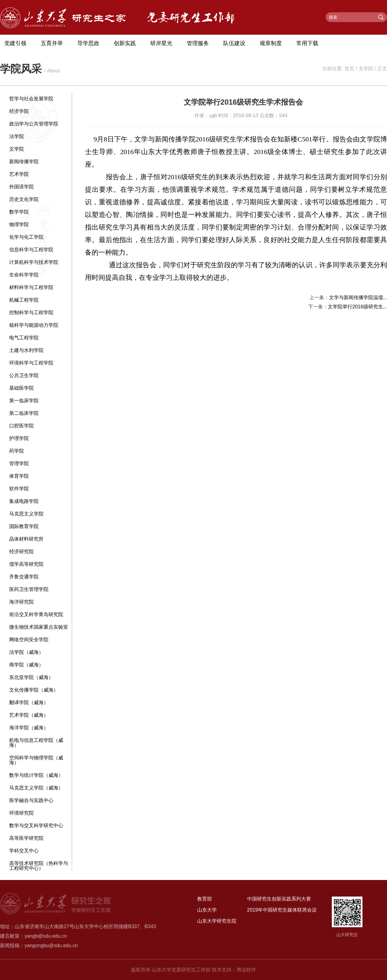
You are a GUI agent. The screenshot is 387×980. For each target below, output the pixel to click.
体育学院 (19, 476)
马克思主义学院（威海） (36, 788)
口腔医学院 (21, 426)
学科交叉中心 (24, 851)
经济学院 (19, 111)
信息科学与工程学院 (31, 250)
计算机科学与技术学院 (34, 262)
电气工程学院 (24, 338)
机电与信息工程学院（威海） (36, 743)
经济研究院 (21, 552)
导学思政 (88, 43)
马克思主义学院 (26, 514)
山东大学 (207, 910)
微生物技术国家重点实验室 (39, 627)
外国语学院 (21, 187)
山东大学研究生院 (217, 921)
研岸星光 (161, 43)
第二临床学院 (24, 413)
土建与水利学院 (26, 350)
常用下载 (307, 43)
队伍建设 (234, 43)
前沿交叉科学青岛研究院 (36, 614)
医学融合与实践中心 (31, 800)
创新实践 (125, 43)
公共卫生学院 (24, 375)
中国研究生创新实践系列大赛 (279, 899)
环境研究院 (21, 813)
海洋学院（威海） (29, 728)
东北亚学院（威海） (31, 677)
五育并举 (52, 43)
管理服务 (198, 43)
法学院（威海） (26, 652)
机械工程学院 (24, 300)
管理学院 (19, 463)
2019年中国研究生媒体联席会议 (282, 910)
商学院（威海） (26, 665)
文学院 (366, 69)
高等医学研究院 (26, 838)
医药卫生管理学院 (29, 589)
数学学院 (19, 212)
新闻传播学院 (24, 162)
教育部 (205, 899)
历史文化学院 (24, 199)
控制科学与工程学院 (31, 313)
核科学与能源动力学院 (34, 325)
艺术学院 (19, 174)
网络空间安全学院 (29, 640)
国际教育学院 (24, 526)
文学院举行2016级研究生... (357, 307)
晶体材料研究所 (26, 539)
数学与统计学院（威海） (36, 775)
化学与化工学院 (26, 237)
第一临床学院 (24, 401)
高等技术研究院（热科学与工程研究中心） (39, 866)
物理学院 (19, 224)
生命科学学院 (24, 275)
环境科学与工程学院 (31, 363)
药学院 (17, 451)
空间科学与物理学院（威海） (36, 760)
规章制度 (271, 43)
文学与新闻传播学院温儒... (358, 297)
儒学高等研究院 (26, 564)
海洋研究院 (21, 602)
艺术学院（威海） (29, 715)
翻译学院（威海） (29, 702)
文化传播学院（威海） (34, 690)
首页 (349, 69)
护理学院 (19, 438)
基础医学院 (21, 388)
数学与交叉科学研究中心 (36, 826)
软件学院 (19, 489)
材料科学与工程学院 (31, 287)
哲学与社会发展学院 (31, 99)
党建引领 (15, 43)
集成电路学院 (24, 501)
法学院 (17, 136)
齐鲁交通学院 (24, 577)
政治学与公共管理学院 (34, 124)
